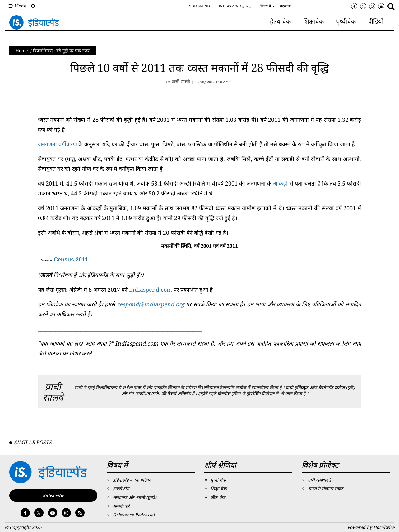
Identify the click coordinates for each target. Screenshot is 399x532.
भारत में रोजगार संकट (325, 489)
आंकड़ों (280, 183)
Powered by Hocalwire (371, 527)
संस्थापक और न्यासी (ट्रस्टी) (135, 497)
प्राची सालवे (53, 392)
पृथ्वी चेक (218, 480)
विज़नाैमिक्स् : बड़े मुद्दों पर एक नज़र (61, 51)
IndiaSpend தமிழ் (235, 6)
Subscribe (53, 495)
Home (22, 51)
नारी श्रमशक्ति (319, 480)
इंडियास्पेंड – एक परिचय (132, 480)
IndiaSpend (199, 6)
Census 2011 (71, 260)
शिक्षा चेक (219, 489)
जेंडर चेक (218, 497)
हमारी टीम (121, 489)
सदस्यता (285, 6)
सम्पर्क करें (121, 506)
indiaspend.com (151, 290)
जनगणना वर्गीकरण (57, 144)
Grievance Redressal (134, 515)
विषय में (266, 6)
